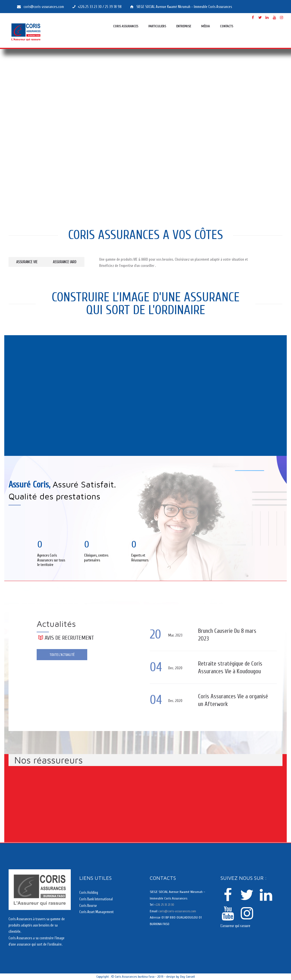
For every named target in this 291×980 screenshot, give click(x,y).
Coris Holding (89, 892)
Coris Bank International (96, 899)
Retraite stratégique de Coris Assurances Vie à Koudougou (227, 667)
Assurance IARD (74, 262)
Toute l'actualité (62, 655)
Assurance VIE (30, 262)
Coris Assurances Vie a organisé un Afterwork (225, 700)
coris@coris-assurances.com (177, 911)
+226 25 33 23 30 (164, 905)
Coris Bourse (88, 905)
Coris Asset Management (97, 912)
